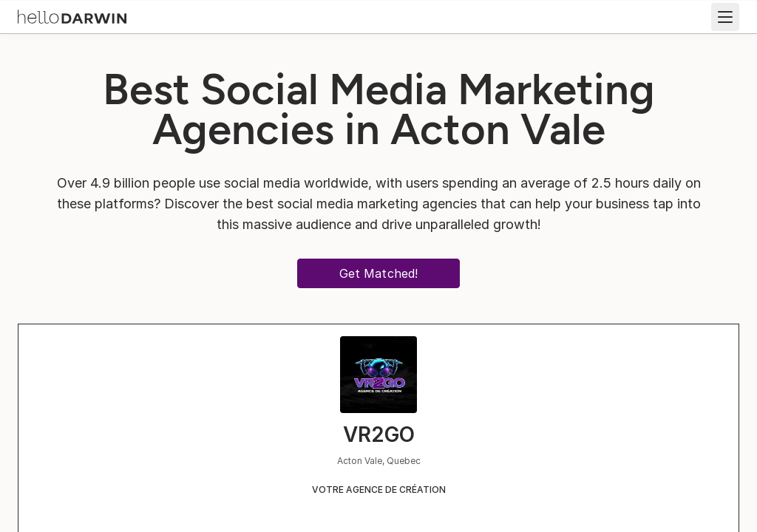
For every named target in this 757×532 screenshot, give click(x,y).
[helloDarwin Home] (72, 16)
